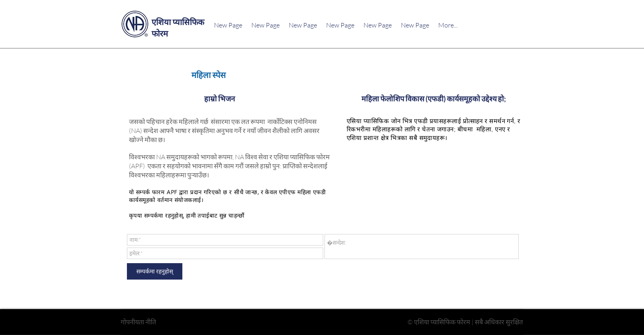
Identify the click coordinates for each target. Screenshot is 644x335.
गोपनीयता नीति (138, 322)
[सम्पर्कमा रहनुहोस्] (155, 271)
